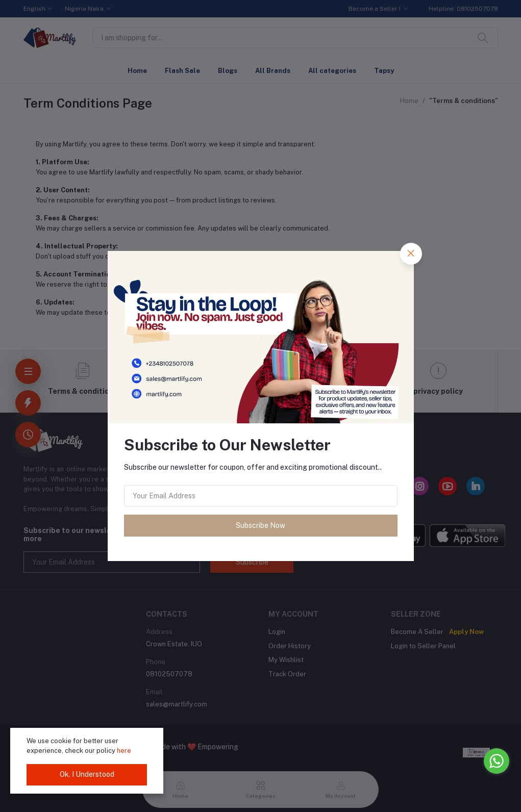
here (124, 751)
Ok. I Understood (87, 774)
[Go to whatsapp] (497, 761)
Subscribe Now (260, 525)
